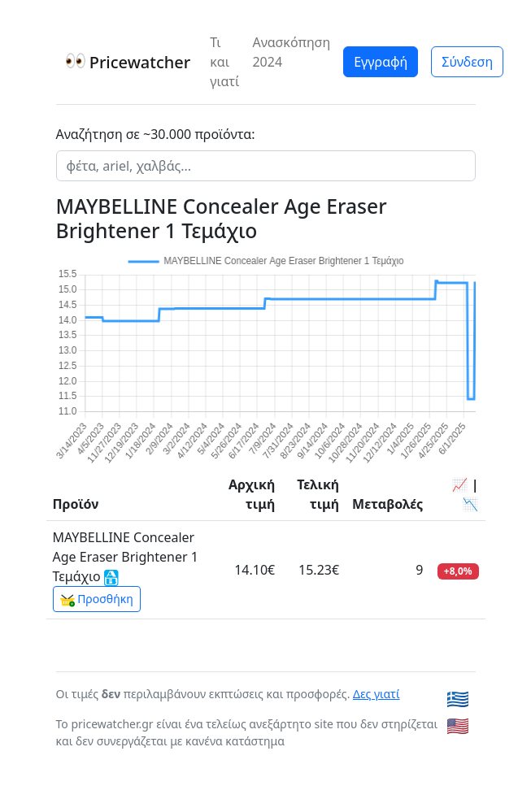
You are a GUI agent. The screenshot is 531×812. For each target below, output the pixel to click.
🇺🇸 (458, 725)
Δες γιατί (376, 694)
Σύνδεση (467, 62)
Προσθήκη (97, 599)
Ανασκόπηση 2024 (291, 52)
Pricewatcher (128, 62)
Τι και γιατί (224, 62)
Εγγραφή (381, 62)
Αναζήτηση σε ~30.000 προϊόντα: (156, 134)
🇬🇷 (458, 699)
